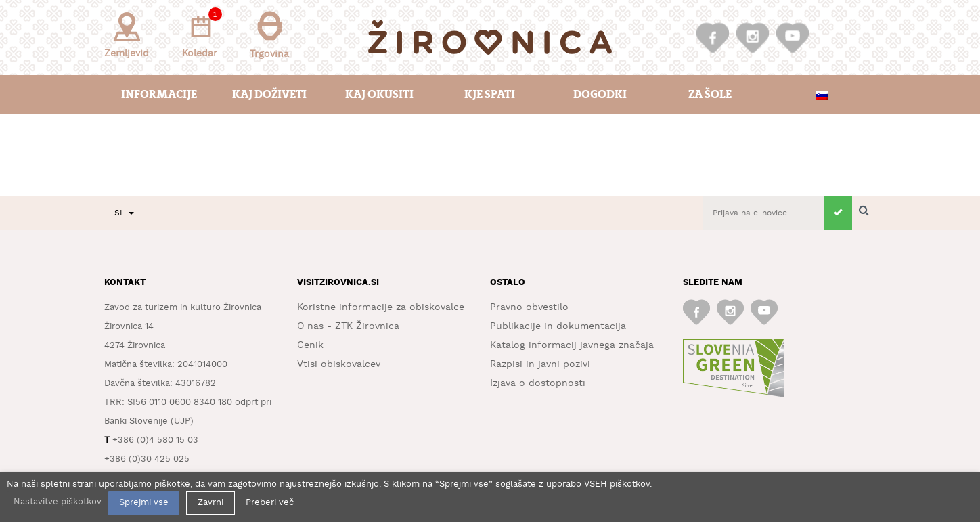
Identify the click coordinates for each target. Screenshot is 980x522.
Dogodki (600, 94)
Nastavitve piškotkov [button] (58, 502)
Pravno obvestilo (529, 307)
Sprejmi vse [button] (144, 503)
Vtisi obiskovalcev (339, 364)
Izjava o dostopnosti (538, 383)
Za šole (710, 94)
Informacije (159, 94)
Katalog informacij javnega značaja (572, 345)
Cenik (310, 345)
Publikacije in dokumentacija (558, 326)
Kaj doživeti (269, 94)
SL (124, 213)
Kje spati (490, 94)
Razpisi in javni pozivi (540, 364)
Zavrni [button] (210, 503)
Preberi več (270, 503)
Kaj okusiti (379, 94)
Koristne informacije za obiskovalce (381, 307)
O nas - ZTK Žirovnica (348, 326)
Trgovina (269, 35)
